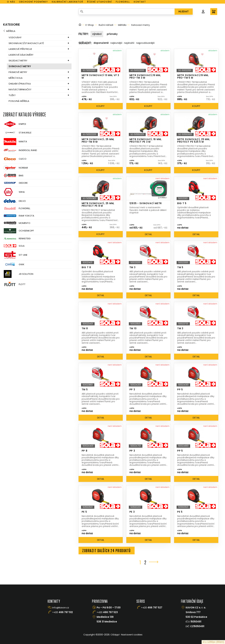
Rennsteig (17, 239)
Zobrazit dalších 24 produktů (107, 551)
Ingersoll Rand (20, 150)
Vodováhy (15, 37)
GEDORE (15, 183)
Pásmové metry (18, 72)
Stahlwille (17, 133)
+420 (63, 612)
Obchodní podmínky (33, 2)
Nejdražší (129, 43)
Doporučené (101, 43)
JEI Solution (18, 274)
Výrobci (97, 34)
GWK (14, 264)
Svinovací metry (20, 66)
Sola (14, 246)
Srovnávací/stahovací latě (26, 43)
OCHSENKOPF (19, 231)
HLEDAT (184, 11)
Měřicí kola (16, 78)
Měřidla (11, 31)
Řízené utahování (100, 2)
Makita (15, 142)
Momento (17, 223)
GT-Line (15, 255)
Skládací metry (18, 61)
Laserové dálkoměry (21, 55)
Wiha (14, 192)
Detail (148, 234)
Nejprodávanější (145, 43)
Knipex (15, 124)
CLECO (15, 159)
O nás (11, 2)
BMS (13, 175)
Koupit (101, 106)
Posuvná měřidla (19, 101)
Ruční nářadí (106, 25)
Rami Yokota (19, 216)
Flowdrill (123, 2)
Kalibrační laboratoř (68, 2)
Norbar (16, 168)
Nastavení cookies (132, 635)
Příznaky (112, 34)
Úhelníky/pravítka (20, 84)
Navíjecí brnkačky (20, 89)
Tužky (12, 95)
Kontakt (140, 2)
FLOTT (14, 284)
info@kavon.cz (61, 608)
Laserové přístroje (20, 49)
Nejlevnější (116, 43)
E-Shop (90, 25)
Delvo (14, 201)
